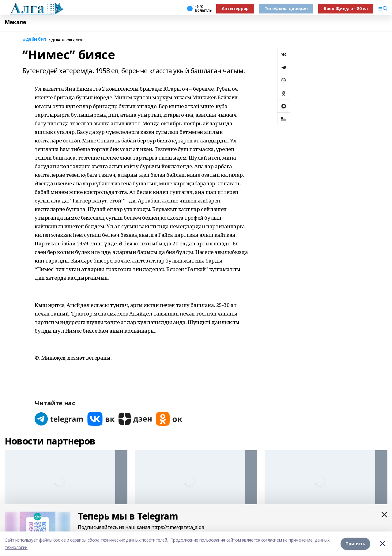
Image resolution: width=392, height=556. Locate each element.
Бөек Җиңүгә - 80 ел (346, 8)
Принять (355, 544)
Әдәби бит (34, 39)
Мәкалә (15, 22)
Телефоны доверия (286, 8)
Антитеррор (235, 8)
